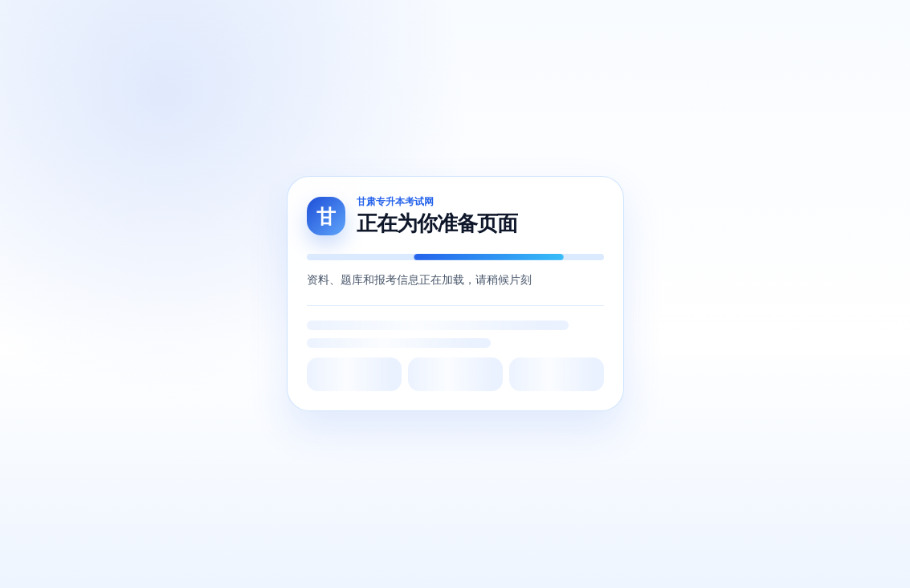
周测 (312, 25)
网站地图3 (455, 556)
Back (455, 172)
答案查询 (549, 25)
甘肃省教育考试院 (305, 317)
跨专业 (433, 25)
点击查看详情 (769, 431)
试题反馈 (671, 25)
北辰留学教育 (294, 372)
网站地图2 (398, 556)
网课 (235, 25)
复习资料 (488, 25)
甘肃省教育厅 (294, 345)
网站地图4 (512, 556)
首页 (196, 25)
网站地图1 (341, 556)
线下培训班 (738, 25)
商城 (351, 19)
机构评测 (610, 25)
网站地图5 (569, 556)
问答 (389, 25)
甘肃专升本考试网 (305, 428)
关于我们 (48, 317)
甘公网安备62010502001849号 (405, 539)
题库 (273, 25)
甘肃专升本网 (294, 400)
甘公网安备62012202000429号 (686, 539)
